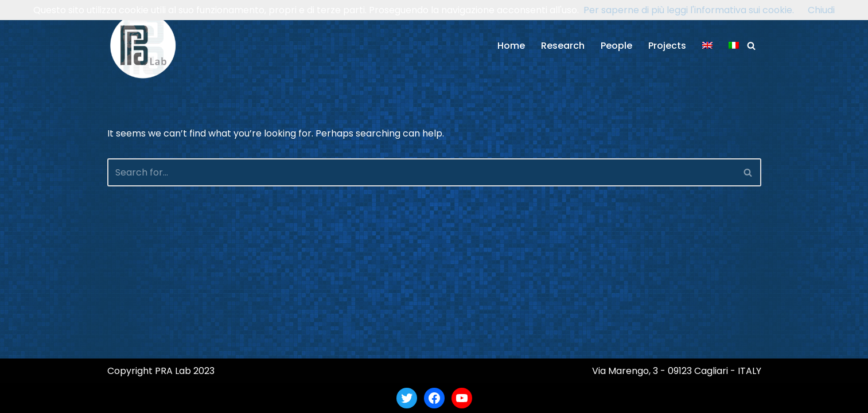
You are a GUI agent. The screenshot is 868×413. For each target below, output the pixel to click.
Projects (667, 46)
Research (563, 46)
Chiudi (821, 10)
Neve (119, 398)
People (616, 46)
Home (511, 46)
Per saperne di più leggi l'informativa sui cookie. (689, 10)
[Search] (751, 46)
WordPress (219, 398)
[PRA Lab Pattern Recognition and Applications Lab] (143, 46)
